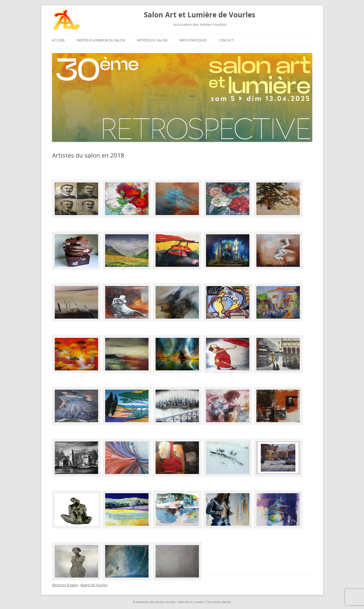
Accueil (59, 40)
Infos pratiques (193, 40)
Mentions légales (65, 585)
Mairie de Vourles (94, 585)
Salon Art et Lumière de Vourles (200, 15)
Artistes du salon (152, 40)
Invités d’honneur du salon (101, 40)
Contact (226, 40)
